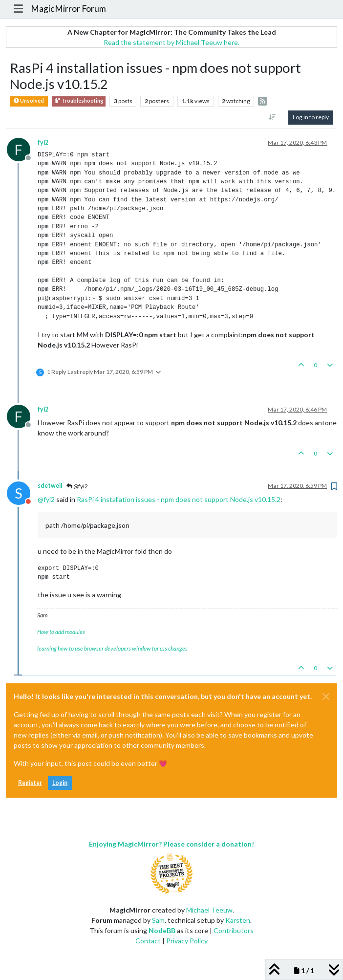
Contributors (234, 930)
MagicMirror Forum (68, 9)
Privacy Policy (187, 941)
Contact (148, 941)
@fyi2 (77, 486)
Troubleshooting (79, 101)
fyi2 (43, 142)
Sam (158, 920)
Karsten (238, 920)
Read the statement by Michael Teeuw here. (171, 42)
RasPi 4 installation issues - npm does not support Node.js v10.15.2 (179, 499)
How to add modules (61, 632)
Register (30, 783)
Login (60, 783)
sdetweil (50, 486)
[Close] (326, 697)
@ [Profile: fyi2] (46, 499)
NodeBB (162, 930)
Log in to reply (311, 117)
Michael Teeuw (209, 910)
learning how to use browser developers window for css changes (112, 648)
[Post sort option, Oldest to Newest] (272, 117)
